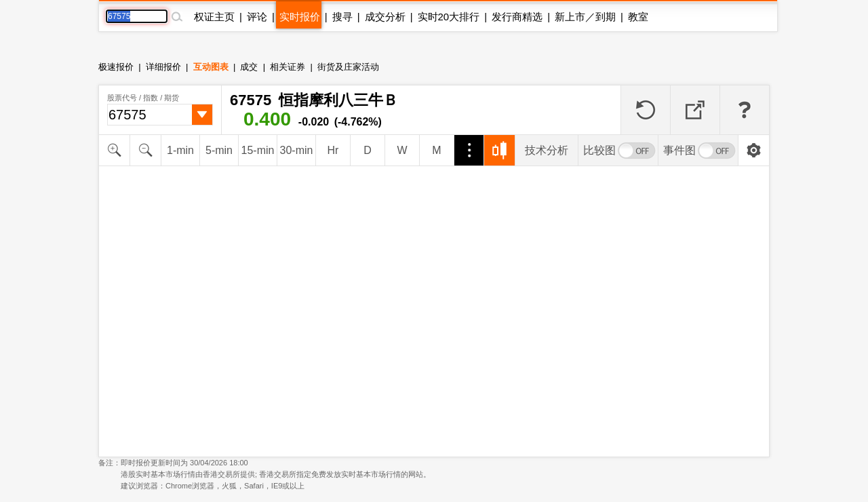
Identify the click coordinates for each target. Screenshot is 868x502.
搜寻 (342, 17)
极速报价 (116, 67)
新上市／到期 (585, 17)
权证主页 (214, 17)
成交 (249, 67)
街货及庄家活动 (348, 67)
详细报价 (163, 67)
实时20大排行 (449, 17)
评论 (257, 17)
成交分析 (385, 17)
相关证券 (288, 67)
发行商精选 (517, 17)
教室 (638, 17)
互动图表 (211, 67)
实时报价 (300, 17)
